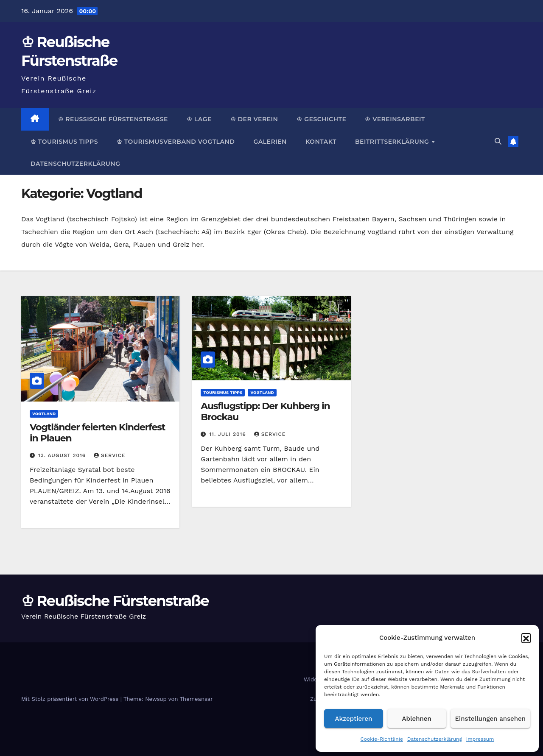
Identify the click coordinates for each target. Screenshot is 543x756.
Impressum (480, 739)
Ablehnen (417, 719)
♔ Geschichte (321, 119)
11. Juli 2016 (228, 434)
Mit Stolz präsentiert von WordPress (71, 699)
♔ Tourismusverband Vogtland (176, 142)
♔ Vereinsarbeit (395, 119)
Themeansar (196, 699)
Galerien (270, 142)
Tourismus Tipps (223, 392)
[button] (526, 638)
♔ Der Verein (254, 119)
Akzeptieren (354, 719)
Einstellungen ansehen (490, 719)
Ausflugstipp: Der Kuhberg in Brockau (265, 411)
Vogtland (44, 414)
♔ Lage (199, 119)
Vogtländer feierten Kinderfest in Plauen (97, 433)
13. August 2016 (63, 455)
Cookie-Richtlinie (382, 739)
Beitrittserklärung (393, 142)
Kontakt (321, 142)
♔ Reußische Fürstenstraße (113, 119)
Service (110, 455)
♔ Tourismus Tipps (64, 142)
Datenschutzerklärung (435, 739)
